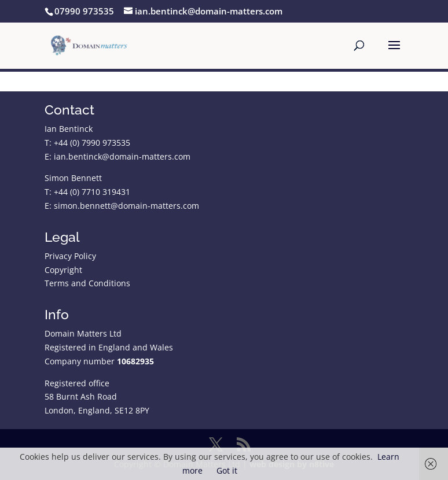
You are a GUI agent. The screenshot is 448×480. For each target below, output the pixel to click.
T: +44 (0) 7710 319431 (87, 192)
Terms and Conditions (87, 283)
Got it (227, 470)
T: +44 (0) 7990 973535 (87, 143)
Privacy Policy (70, 256)
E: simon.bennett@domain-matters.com (122, 206)
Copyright (63, 270)
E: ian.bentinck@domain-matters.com (117, 156)
